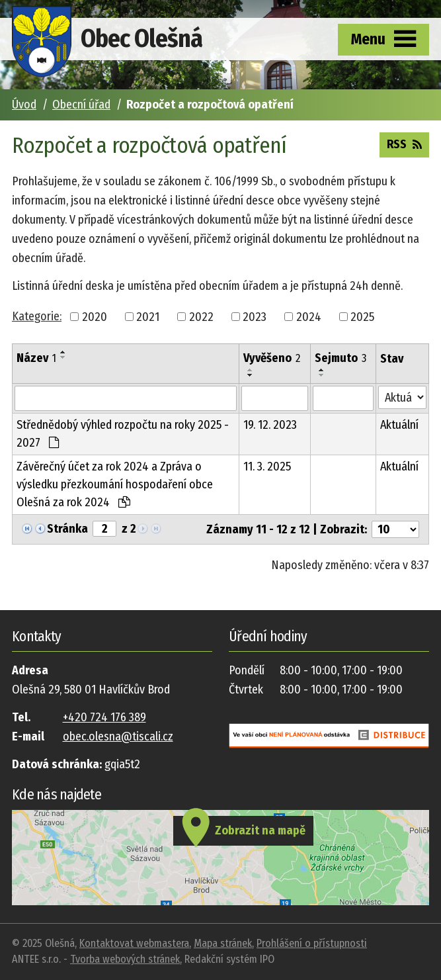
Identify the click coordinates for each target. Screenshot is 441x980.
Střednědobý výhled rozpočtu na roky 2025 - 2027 (123, 434)
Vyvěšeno (272, 358)
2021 (148, 316)
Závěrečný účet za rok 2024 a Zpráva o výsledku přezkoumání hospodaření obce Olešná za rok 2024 (115, 484)
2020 (95, 316)
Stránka (67, 529)
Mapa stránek (223, 943)
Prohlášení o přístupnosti (312, 943)
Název (36, 358)
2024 (309, 316)
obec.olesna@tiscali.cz (118, 736)
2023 (255, 316)
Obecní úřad (81, 105)
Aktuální (399, 425)
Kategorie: (37, 316)
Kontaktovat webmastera (134, 943)
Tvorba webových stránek (125, 959)
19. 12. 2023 (270, 425)
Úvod (24, 105)
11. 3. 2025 (267, 467)
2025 (362, 316)
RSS (404, 144)
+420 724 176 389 (104, 717)
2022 (201, 316)
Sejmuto (341, 358)
